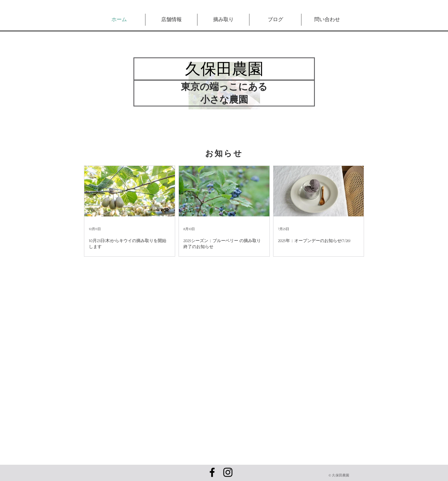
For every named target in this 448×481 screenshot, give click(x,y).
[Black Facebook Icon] (212, 472)
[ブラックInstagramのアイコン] (228, 472)
